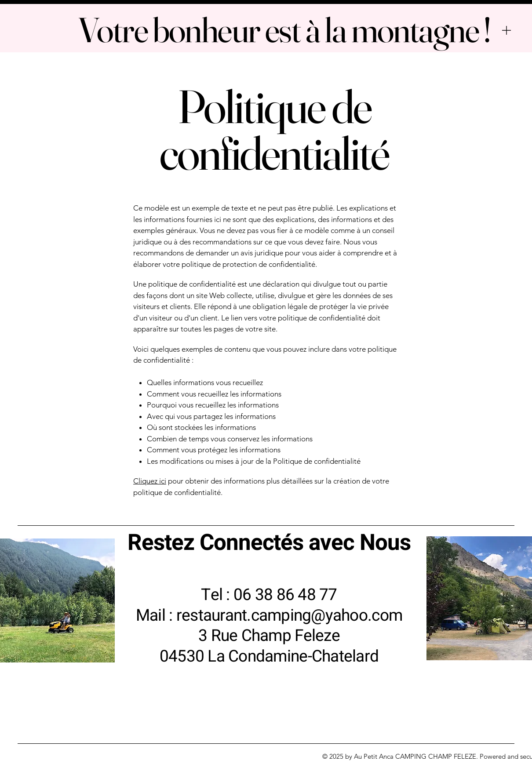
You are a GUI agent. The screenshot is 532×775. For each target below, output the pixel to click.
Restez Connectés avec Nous (269, 543)
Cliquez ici (150, 481)
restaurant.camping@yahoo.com (289, 616)
